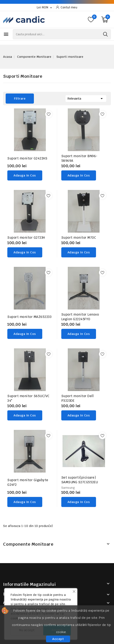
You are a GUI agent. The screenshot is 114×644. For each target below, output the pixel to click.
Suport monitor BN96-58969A (79, 158)
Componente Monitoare (28, 544)
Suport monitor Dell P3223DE (77, 398)
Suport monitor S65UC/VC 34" (28, 398)
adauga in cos (25, 175)
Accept (58, 639)
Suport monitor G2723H (26, 238)
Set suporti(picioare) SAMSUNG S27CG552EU (80, 480)
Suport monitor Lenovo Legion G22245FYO (80, 317)
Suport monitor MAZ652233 (29, 317)
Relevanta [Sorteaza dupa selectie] (86, 98)
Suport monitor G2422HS (27, 158)
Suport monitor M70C (79, 238)
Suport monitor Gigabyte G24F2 (28, 482)
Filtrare (16, 99)
